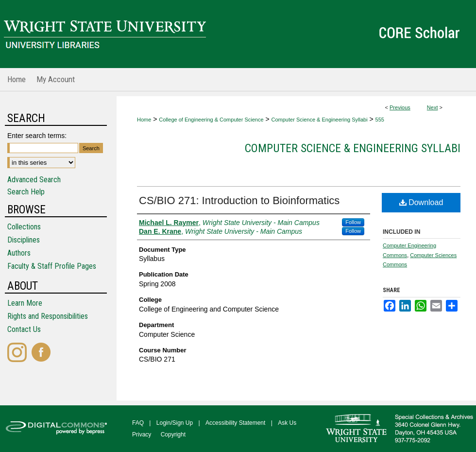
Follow (353, 222)
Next (433, 107)
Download (421, 202)
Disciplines (24, 240)
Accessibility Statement (235, 423)
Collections (24, 227)
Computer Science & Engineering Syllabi (320, 120)
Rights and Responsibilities (48, 316)
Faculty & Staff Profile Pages (52, 266)
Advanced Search (34, 180)
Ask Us (287, 423)
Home (144, 120)
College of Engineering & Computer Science (211, 120)
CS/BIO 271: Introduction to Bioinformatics (239, 200)
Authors (19, 253)
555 (380, 120)
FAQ (138, 423)
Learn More (25, 303)
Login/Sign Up (175, 423)
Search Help (26, 192)
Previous (400, 107)
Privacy (142, 435)
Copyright (173, 435)
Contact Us (24, 329)
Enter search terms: (37, 136)
